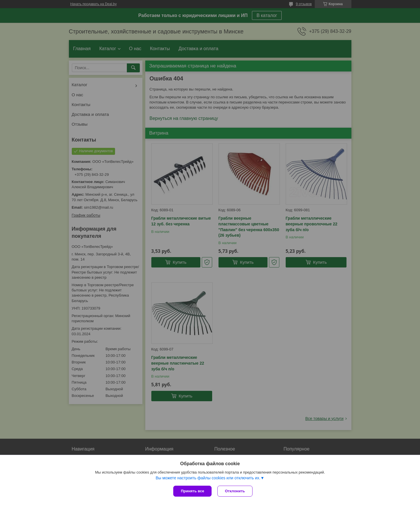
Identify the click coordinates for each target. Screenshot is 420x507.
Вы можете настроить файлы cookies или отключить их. (208, 478)
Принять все (192, 491)
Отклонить (235, 491)
